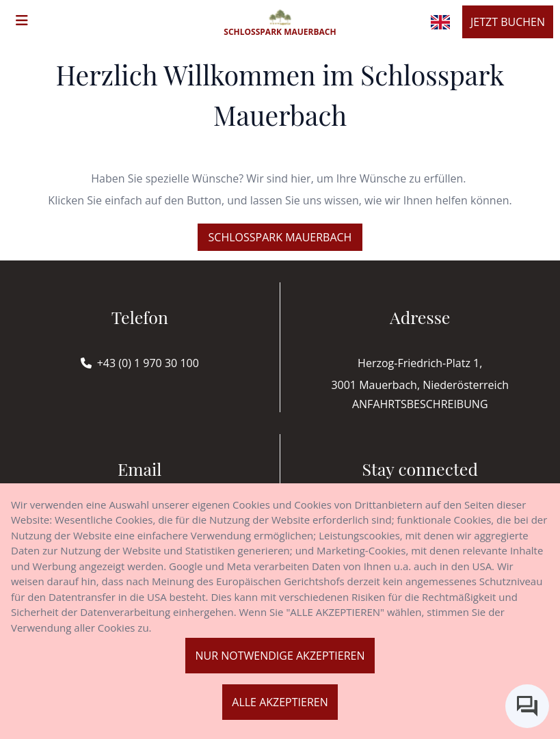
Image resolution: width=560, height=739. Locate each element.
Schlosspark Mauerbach (280, 237)
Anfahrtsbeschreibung (420, 404)
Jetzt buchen (508, 22)
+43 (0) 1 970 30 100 (148, 363)
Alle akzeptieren (280, 702)
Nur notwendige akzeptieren (280, 656)
